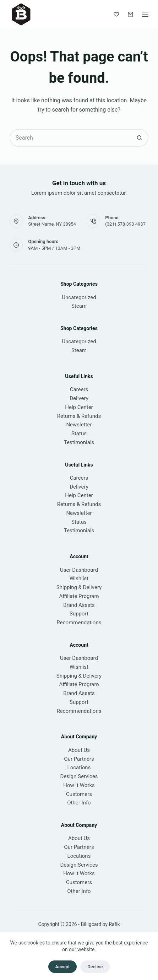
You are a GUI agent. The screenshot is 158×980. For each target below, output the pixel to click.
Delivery (79, 398)
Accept (63, 967)
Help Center (79, 407)
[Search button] (140, 138)
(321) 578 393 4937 (125, 224)
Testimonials (79, 442)
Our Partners (79, 759)
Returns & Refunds (79, 416)
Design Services (79, 776)
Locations (79, 768)
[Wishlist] (116, 14)
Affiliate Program (79, 596)
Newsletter (79, 425)
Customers (79, 794)
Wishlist (79, 578)
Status (79, 434)
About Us (79, 750)
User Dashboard (79, 570)
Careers (79, 389)
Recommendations (79, 623)
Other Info (79, 803)
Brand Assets (79, 605)
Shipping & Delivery (79, 587)
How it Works (79, 785)
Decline (95, 967)
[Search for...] (70, 138)
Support (79, 614)
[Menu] (145, 14)
